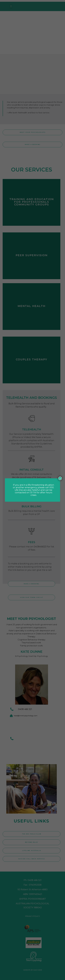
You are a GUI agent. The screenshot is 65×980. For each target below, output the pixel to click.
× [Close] (60, 478)
